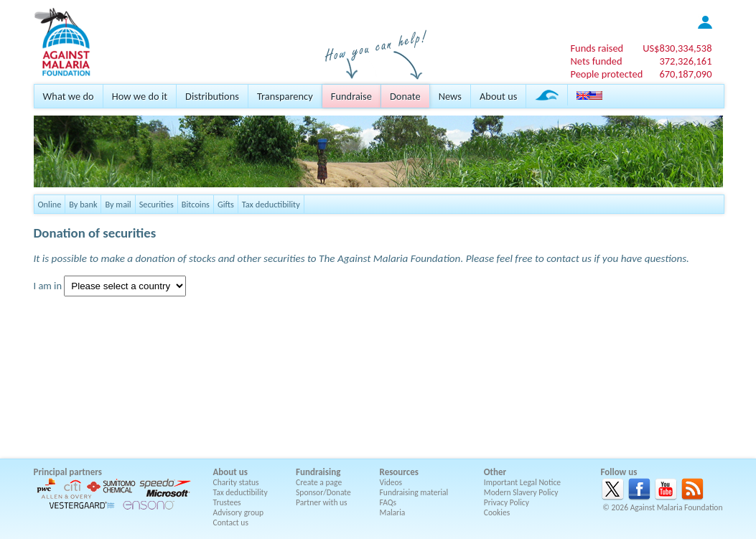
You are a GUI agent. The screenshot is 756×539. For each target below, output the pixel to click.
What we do (69, 96)
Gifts (226, 204)
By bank (83, 204)
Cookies (497, 512)
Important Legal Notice (522, 482)
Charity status (236, 482)
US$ (677, 48)
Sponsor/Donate (323, 492)
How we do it (140, 96)
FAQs (388, 502)
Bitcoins (196, 204)
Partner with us (322, 502)
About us (498, 96)
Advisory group (239, 512)
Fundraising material (414, 492)
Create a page (319, 482)
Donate (405, 96)
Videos (391, 482)
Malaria (393, 512)
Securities (157, 204)
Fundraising (318, 472)
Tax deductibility (271, 204)
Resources (399, 472)
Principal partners (68, 472)
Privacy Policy (507, 502)
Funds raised (597, 48)
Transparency (285, 96)
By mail (118, 204)
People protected (606, 74)
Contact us (231, 522)
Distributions (212, 96)
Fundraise (351, 96)
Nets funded (596, 61)
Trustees (227, 502)
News (450, 96)
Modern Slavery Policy (521, 492)
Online (50, 204)
